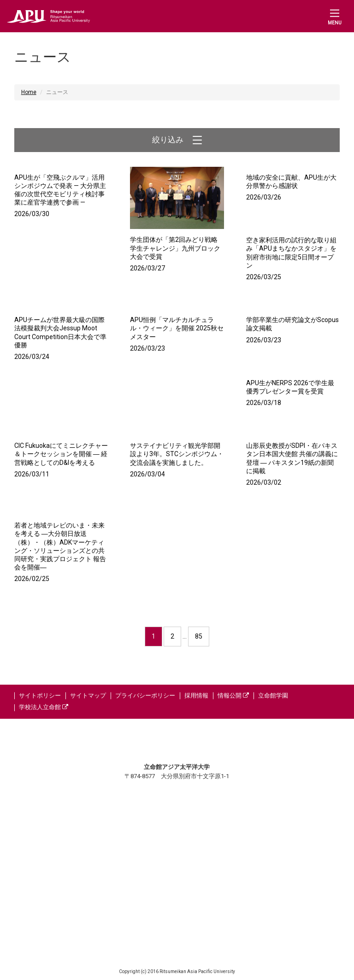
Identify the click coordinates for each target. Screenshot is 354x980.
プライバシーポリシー (145, 695)
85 (199, 636)
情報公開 (233, 695)
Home (29, 92)
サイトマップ (88, 695)
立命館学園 (273, 695)
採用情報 (196, 695)
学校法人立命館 (44, 707)
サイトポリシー (40, 695)
